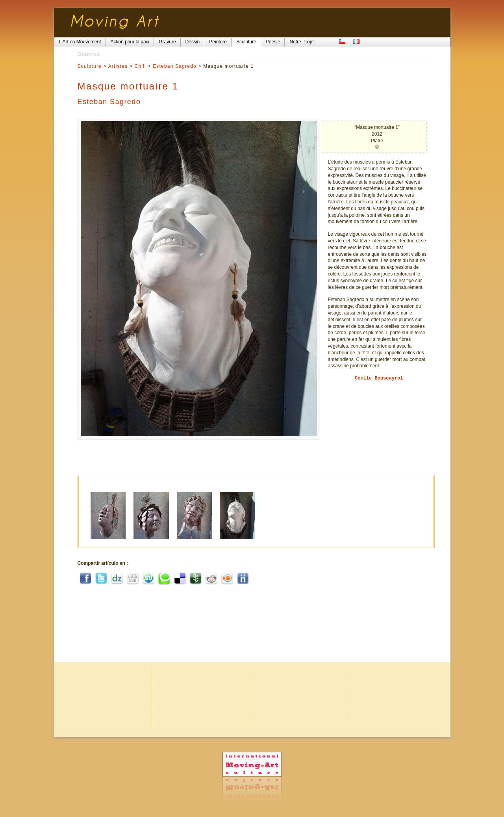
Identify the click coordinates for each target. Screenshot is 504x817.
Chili (140, 66)
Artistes (118, 66)
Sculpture (90, 66)
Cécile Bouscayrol (379, 378)
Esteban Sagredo (175, 66)
